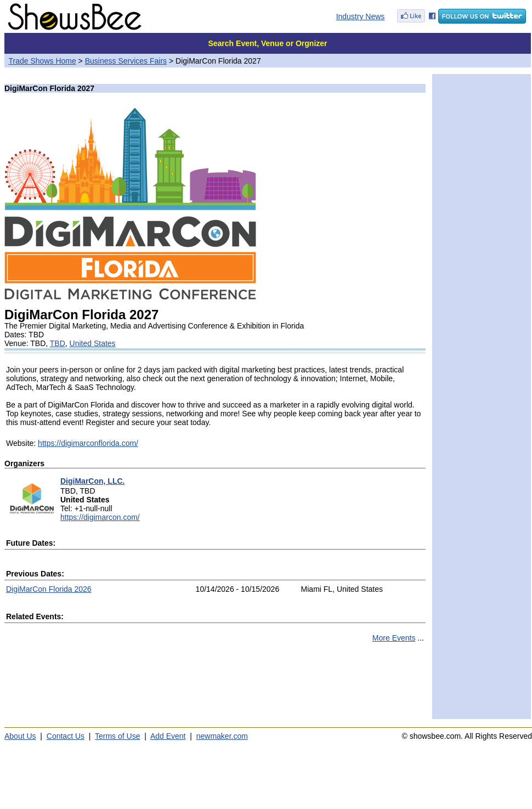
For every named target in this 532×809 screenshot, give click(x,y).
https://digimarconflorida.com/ (88, 443)
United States (93, 343)
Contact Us (66, 736)
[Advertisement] (215, 686)
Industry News (361, 16)
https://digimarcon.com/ (100, 517)
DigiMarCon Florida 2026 (49, 589)
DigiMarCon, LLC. (92, 481)
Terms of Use (117, 736)
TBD (58, 343)
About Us (20, 736)
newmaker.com (222, 736)
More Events (394, 638)
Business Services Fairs (126, 61)
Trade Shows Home (43, 61)
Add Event (168, 736)
